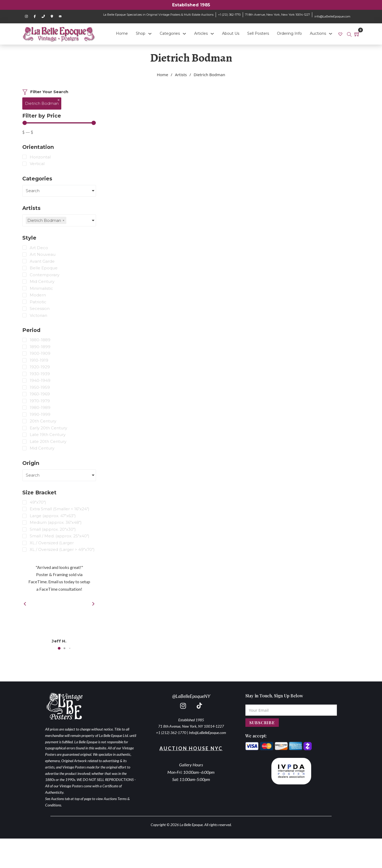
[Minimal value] (59, 123)
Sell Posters (258, 33)
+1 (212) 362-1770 (229, 15)
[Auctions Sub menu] (331, 34)
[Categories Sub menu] (184, 34)
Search (33, 191)
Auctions (318, 33)
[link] (341, 34)
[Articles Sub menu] (212, 34)
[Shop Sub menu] (150, 34)
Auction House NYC (191, 748)
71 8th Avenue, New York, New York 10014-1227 (277, 15)
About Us (231, 33)
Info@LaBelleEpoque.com (207, 733)
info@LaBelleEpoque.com (332, 16)
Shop (141, 33)
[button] (59, 648)
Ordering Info (289, 33)
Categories (170, 33)
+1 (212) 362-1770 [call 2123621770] (171, 733)
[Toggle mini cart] (357, 34)
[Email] (291, 710)
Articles (201, 33)
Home (122, 33)
